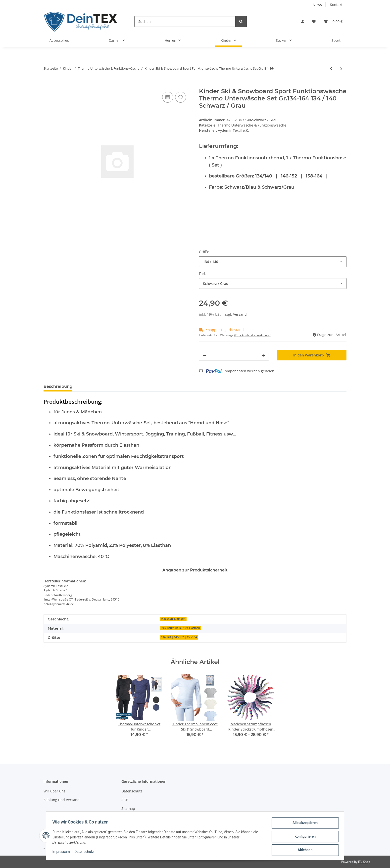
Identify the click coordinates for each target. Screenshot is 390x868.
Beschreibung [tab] (58, 386)
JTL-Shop (364, 862)
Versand (240, 314)
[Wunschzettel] (314, 22)
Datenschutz (132, 791)
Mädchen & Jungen (173, 619)
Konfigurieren (303, 837)
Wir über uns (54, 791)
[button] (303, 22)
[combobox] (273, 262)
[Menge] (234, 355)
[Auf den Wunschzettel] (181, 97)
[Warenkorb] (333, 22)
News (317, 5)
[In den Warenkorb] (48, 85)
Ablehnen (303, 850)
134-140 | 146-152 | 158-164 (179, 637)
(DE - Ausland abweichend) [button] (253, 335)
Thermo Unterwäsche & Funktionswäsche (252, 125)
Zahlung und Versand (62, 800)
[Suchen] (185, 22)
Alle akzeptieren (303, 825)
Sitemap (128, 808)
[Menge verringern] (205, 355)
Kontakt (336, 5)
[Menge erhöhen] (263, 355)
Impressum (63, 853)
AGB (125, 800)
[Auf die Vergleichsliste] (168, 97)
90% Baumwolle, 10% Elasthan (180, 628)
